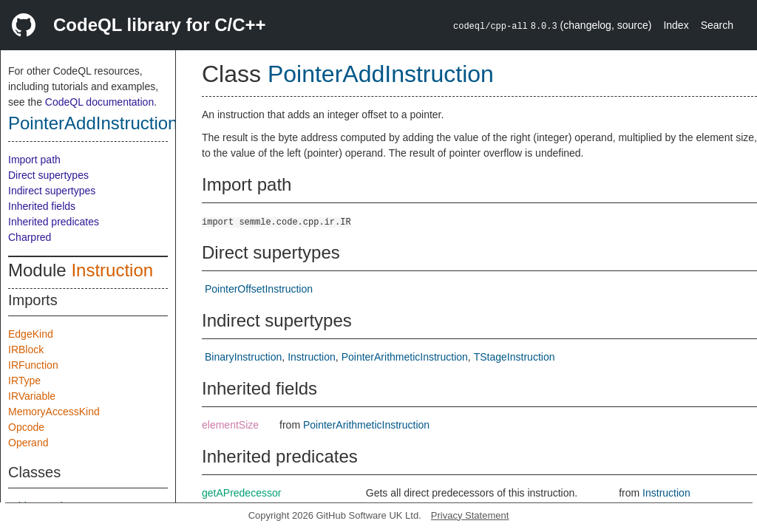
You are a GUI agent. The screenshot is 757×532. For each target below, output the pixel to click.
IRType (24, 381)
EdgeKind (31, 334)
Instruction (112, 270)
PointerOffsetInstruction (259, 289)
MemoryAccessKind (54, 412)
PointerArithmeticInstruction (405, 357)
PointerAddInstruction (93, 123)
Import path (34, 160)
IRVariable (32, 396)
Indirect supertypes (52, 191)
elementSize (230, 425)
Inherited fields (42, 206)
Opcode (26, 427)
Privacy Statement (470, 515)
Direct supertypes (48, 175)
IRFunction (33, 365)
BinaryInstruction (243, 357)
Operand (28, 443)
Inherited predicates (54, 222)
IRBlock (26, 349)
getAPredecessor (241, 493)
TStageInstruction (515, 357)
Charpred (30, 237)
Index (676, 25)
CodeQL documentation (99, 102)
